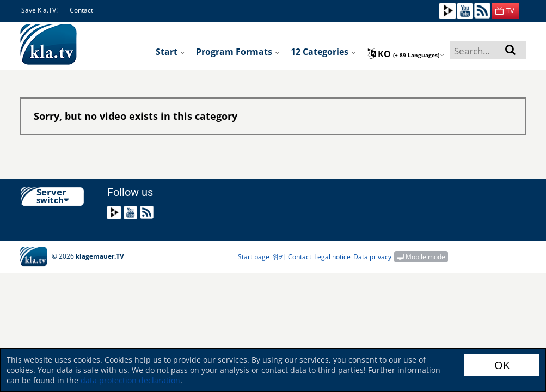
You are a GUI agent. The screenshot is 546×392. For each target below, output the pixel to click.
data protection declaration (130, 380)
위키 (279, 257)
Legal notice (332, 257)
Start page (254, 257)
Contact (81, 10)
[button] (505, 11)
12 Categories (323, 52)
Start (170, 52)
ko (406, 54)
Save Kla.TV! (39, 10)
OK (502, 365)
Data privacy (372, 257)
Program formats (238, 52)
